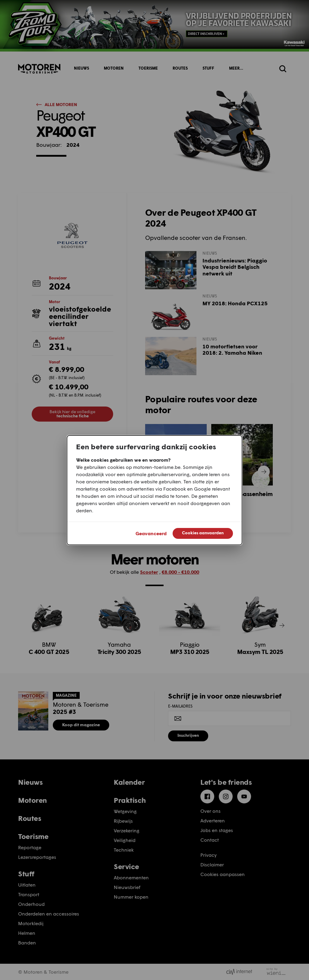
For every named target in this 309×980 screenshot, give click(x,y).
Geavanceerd (151, 533)
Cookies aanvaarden (203, 533)
